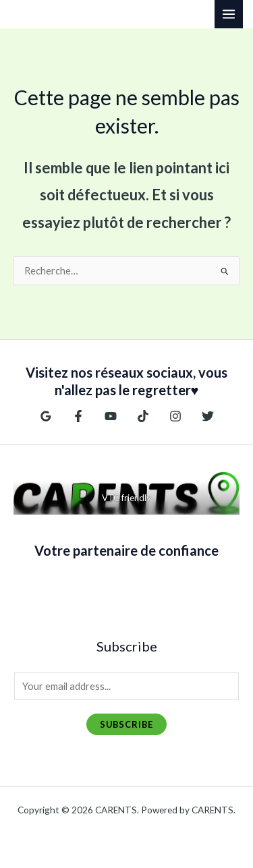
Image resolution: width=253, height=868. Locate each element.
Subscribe (126, 724)
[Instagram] (175, 416)
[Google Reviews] (46, 416)
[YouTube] (111, 416)
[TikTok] (143, 416)
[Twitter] (208, 416)
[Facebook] (78, 416)
